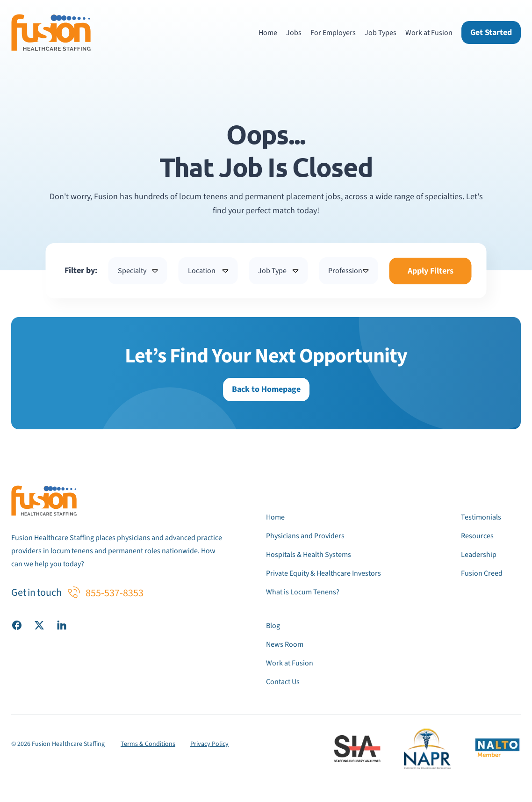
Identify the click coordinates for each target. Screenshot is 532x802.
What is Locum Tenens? (303, 592)
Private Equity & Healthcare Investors (324, 573)
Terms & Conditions (148, 744)
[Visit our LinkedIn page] (62, 625)
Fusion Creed (482, 573)
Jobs (294, 33)
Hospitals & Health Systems (309, 555)
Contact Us (283, 682)
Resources (477, 536)
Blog (273, 626)
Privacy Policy (209, 744)
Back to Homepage (266, 389)
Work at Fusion (429, 33)
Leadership (479, 555)
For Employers (333, 33)
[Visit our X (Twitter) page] (39, 625)
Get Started (491, 33)
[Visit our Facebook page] (17, 625)
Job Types (381, 33)
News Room (285, 644)
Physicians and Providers (305, 536)
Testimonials (481, 517)
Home (268, 33)
